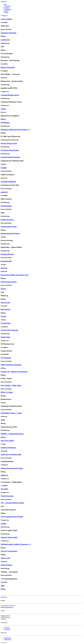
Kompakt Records (7, 254)
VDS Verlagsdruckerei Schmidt (12, 517)
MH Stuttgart (6, 309)
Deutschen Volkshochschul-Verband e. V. (15, 130)
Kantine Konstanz (7, 220)
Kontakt (7, 8)
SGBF (3, 420)
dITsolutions (5, 123)
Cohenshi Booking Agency (10, 95)
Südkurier (4, 475)
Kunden (7, 11)
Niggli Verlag (5, 337)
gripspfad (4, 192)
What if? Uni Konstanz (9, 551)
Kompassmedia (6, 261)
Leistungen (7, 6)
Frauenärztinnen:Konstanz (10, 157)
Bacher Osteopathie (8, 67)
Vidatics (4, 524)
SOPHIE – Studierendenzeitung (12, 434)
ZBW (3, 586)
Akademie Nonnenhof (8, 33)
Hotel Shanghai (6, 206)
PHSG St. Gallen (7, 392)
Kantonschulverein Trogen (10, 233)
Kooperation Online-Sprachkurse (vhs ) (15, 275)
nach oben (4, 597)
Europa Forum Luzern (9, 143)
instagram (7, 629)
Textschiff (4, 489)
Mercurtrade (5, 303)
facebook (7, 628)
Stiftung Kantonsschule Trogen (12, 468)
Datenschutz (8, 639)
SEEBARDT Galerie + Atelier (11, 413)
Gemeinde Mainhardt (8, 182)
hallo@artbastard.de (7, 607)
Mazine (3, 289)
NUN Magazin (6, 358)
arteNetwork (5, 40)
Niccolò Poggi (6, 323)
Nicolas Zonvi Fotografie (9, 330)
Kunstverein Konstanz (9, 282)
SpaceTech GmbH (7, 441)
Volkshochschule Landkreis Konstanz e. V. (16, 544)
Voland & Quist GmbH (9, 537)
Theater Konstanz (7, 496)
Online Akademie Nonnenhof (11, 365)
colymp (3, 109)
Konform (4, 268)
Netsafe (3, 316)
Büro (6, 5)
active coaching (6, 19)
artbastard (4, 1)
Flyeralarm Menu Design (10, 150)
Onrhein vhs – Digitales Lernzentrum (14, 372)
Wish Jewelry (6, 558)
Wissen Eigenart (7, 565)
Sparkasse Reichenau (8, 448)
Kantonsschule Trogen (9, 227)
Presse (6, 13)
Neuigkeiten (8, 9)
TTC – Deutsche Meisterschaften (12, 503)
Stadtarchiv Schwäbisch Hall (11, 454)
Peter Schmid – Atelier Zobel (11, 385)
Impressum (7, 638)
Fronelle (4, 168)
